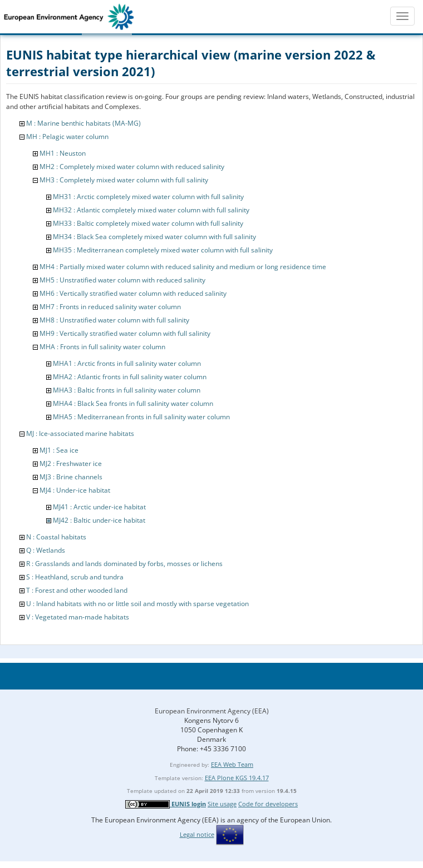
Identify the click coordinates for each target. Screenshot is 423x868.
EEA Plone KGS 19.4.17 (237, 778)
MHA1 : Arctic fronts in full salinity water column (127, 363)
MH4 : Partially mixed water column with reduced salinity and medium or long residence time (183, 267)
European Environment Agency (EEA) (212, 711)
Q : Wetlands (46, 550)
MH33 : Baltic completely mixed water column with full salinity (148, 223)
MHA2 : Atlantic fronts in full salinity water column (130, 377)
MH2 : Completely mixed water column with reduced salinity (132, 167)
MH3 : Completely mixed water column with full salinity (124, 180)
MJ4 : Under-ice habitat (75, 490)
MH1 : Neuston (63, 153)
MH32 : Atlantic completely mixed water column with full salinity (151, 210)
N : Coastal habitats (56, 537)
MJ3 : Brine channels (71, 477)
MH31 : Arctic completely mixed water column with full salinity (148, 197)
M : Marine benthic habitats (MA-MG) (83, 123)
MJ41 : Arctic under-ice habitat (99, 507)
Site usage (222, 804)
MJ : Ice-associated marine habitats (80, 433)
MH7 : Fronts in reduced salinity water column (110, 307)
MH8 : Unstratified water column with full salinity (114, 320)
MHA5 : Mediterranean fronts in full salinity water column (141, 417)
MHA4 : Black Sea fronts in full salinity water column (133, 403)
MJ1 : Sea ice (59, 450)
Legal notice (197, 834)
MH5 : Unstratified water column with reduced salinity (122, 280)
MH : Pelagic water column (67, 137)
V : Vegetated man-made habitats (78, 617)
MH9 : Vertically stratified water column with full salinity (125, 333)
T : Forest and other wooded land (77, 590)
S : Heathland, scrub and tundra (75, 577)
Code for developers (268, 804)
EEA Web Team (232, 764)
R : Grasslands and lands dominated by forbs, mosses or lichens (124, 564)
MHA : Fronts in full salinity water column (102, 347)
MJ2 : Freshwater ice (71, 463)
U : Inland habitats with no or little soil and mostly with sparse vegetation (137, 604)
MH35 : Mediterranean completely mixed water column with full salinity (163, 250)
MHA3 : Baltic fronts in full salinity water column (127, 390)
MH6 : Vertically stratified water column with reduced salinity (133, 293)
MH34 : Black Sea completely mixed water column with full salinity (154, 237)
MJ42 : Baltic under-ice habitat (99, 520)
